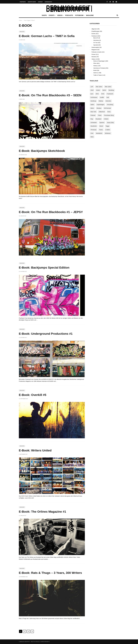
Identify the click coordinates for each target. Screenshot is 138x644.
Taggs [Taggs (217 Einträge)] (107, 126)
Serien (95, 73)
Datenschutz (48, 2)
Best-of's (96, 38)
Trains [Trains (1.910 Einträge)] (101, 130)
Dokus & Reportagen (99, 61)
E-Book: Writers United (35, 450)
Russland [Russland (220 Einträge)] (98, 119)
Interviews (96, 40)
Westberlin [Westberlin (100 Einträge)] (99, 133)
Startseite (23, 2)
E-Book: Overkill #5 (33, 395)
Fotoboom (80, 15)
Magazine (90, 15)
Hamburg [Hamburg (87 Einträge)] (93, 101)
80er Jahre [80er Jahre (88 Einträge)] (99, 87)
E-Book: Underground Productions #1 (46, 334)
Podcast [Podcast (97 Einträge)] (93, 115)
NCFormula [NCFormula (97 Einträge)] (107, 108)
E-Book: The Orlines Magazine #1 (42, 512)
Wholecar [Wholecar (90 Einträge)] (108, 133)
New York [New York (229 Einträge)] (93, 112)
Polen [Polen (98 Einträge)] (100, 115)
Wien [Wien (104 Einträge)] (92, 137)
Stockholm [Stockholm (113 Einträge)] (94, 126)
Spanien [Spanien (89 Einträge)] (102, 123)
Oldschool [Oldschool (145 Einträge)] (102, 112)
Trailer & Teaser (98, 75)
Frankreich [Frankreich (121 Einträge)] (110, 94)
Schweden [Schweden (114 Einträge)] (94, 123)
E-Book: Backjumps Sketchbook (42, 151)
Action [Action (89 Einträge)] (98, 90)
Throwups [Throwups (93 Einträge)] (93, 130)
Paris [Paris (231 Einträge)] (109, 112)
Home (20, 20)
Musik (95, 70)
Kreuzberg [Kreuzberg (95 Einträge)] (110, 105)
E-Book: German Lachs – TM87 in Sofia (47, 36)
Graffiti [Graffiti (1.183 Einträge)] (102, 97)
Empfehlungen (95, 31)
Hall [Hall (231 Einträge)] (108, 97)
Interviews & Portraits (99, 68)
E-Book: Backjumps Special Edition (44, 268)
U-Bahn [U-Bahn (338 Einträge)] (108, 130)
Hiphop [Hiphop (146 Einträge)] (101, 101)
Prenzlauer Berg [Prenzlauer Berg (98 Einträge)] (109, 115)
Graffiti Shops (32, 2)
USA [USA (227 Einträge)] (92, 133)
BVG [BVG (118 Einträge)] (97, 94)
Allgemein (94, 29)
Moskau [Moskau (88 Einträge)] (99, 108)
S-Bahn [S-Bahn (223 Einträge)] (106, 119)
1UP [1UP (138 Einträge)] (92, 87)
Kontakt (40, 2)
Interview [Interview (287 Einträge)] (108, 101)
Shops (44, 15)
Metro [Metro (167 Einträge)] (92, 108)
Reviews (94, 57)
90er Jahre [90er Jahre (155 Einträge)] (108, 87)
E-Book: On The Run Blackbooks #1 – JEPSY (51, 212)
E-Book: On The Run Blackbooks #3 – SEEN (50, 95)
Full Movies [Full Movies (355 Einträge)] (94, 97)
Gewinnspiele (95, 47)
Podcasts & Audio (96, 52)
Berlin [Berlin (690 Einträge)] (104, 90)
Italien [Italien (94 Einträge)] (92, 105)
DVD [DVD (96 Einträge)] (103, 94)
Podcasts (69, 15)
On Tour (96, 43)
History (95, 66)
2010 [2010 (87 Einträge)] (92, 90)
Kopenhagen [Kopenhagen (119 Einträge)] (101, 105)
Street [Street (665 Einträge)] (101, 126)
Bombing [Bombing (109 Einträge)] (111, 90)
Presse (93, 54)
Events (52, 15)
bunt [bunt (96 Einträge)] (92, 94)
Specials (96, 45)
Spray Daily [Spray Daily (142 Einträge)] (110, 123)
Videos (60, 15)
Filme (95, 63)
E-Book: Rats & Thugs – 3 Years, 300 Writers (50, 573)
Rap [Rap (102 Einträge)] (92, 119)
